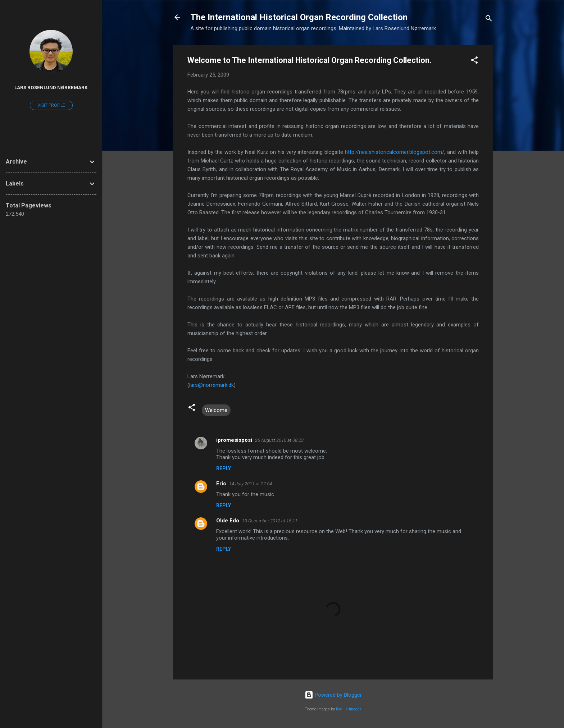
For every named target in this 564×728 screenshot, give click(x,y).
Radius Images (349, 709)
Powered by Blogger (333, 695)
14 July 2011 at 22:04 (251, 484)
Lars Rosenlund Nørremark (51, 87)
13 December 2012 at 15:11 (270, 521)
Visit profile (51, 105)
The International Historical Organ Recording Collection (299, 17)
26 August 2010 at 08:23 (279, 440)
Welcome (216, 410)
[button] (474, 61)
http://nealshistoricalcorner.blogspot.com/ (395, 152)
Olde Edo (228, 521)
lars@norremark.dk (211, 385)
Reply (224, 468)
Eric (221, 484)
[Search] (489, 20)
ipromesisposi (234, 440)
